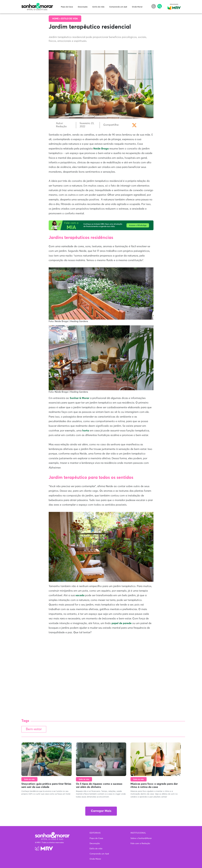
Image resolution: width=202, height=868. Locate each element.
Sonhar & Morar (37, 5)
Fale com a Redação (140, 844)
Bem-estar (34, 729)
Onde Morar (137, 7)
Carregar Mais (101, 811)
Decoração (83, 7)
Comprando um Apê (118, 7)
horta (86, 431)
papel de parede (122, 623)
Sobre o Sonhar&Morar (141, 838)
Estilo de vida (98, 7)
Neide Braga (101, 149)
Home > (57, 19)
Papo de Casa (67, 7)
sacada (80, 595)
